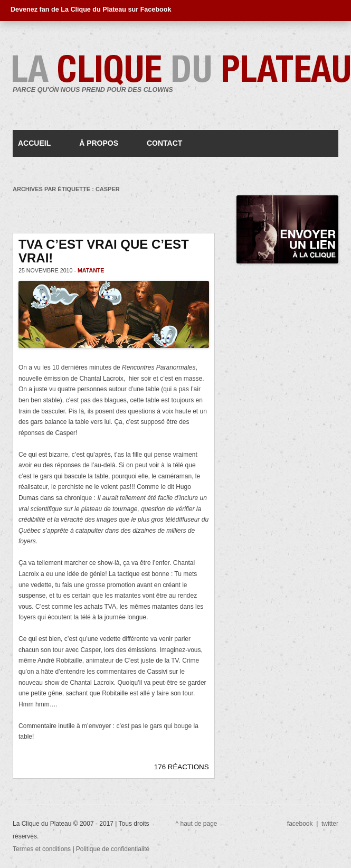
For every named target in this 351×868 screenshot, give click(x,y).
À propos (99, 143)
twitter (330, 824)
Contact (164, 143)
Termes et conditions (42, 849)
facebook (300, 824)
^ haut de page (197, 824)
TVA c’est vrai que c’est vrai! (104, 251)
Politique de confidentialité (113, 849)
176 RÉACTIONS (182, 767)
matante (91, 270)
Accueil (34, 143)
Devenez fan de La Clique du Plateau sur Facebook (91, 10)
